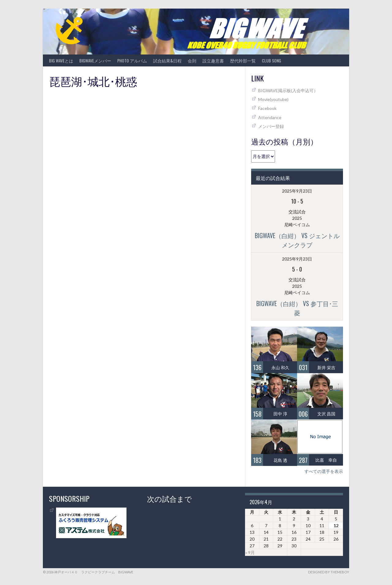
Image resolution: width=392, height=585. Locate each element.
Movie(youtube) (273, 99)
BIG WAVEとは (61, 60)
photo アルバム (132, 60)
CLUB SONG (271, 60)
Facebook (267, 108)
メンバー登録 (271, 126)
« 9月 (250, 552)
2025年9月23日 (297, 191)
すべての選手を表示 (324, 471)
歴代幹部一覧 (243, 60)
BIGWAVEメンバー (95, 60)
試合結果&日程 (167, 60)
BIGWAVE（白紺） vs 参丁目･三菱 (297, 308)
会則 (192, 60)
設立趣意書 (213, 60)
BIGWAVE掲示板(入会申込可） (288, 90)
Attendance (270, 117)
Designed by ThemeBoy (329, 572)
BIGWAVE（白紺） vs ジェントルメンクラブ (297, 240)
